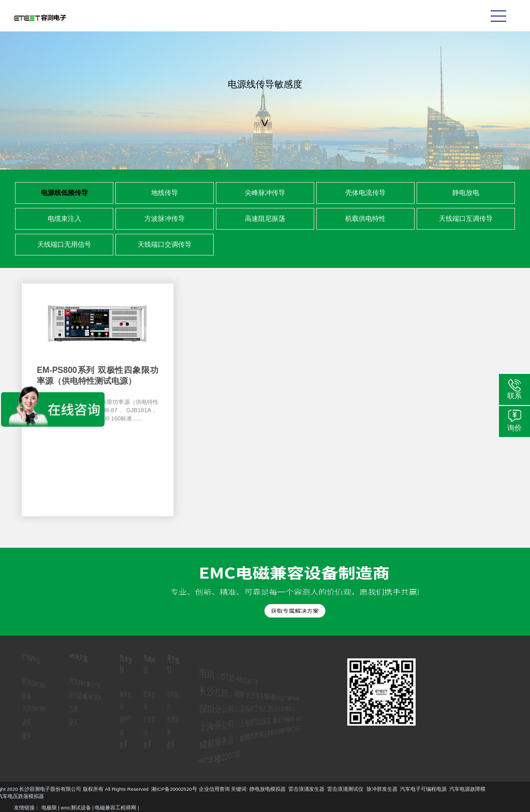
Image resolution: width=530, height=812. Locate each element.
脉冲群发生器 (96, 789)
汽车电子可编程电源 (137, 789)
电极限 (49, 808)
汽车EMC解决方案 (87, 684)
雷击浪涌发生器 (20, 789)
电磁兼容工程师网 (115, 808)
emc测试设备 (76, 808)
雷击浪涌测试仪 (60, 789)
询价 (514, 428)
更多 (21, 733)
